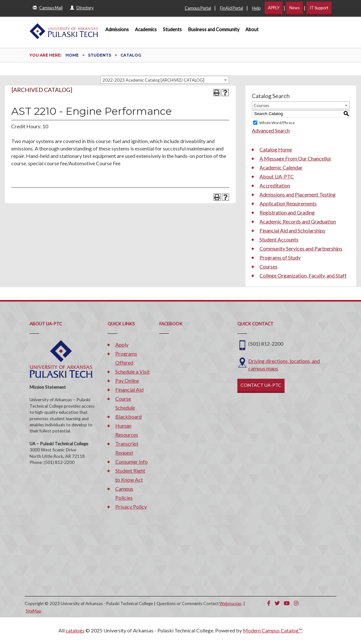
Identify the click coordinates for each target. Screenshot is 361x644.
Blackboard (128, 417)
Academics (146, 29)
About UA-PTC (277, 176)
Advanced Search (271, 130)
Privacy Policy (131, 507)
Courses (269, 266)
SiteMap (34, 611)
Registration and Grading (287, 212)
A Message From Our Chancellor (295, 158)
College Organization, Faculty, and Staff (303, 275)
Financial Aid (129, 390)
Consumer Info (132, 462)
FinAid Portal (232, 8)
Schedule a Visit (132, 372)
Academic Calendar (281, 167)
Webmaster (230, 603)
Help (256, 8)
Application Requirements (288, 203)
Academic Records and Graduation (298, 221)
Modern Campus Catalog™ (272, 630)
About (252, 29)
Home (72, 55)
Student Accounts (279, 239)
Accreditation (275, 185)
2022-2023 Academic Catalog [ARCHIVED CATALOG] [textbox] (153, 80)
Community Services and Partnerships (301, 248)
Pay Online (127, 381)
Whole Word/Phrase (277, 123)
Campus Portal (198, 8)
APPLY (274, 8)
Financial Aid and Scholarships (292, 230)
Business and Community (214, 29)
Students (172, 29)
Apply (122, 345)
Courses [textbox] (261, 105)
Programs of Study (280, 257)
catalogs (75, 630)
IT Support (319, 8)
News (295, 8)
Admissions (117, 29)
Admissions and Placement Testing (298, 194)
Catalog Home (276, 149)
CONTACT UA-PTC (261, 385)
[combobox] (165, 80)
